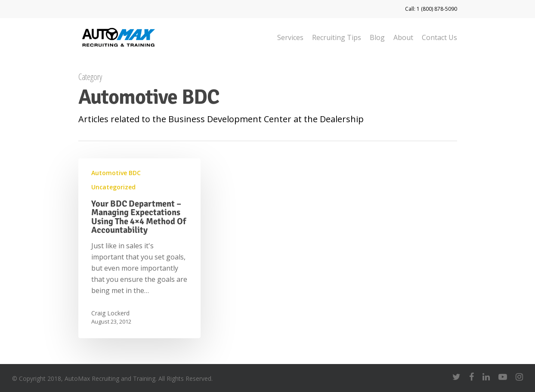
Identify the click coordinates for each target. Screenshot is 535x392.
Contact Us (439, 37)
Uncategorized (113, 187)
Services (290, 37)
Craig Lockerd (110, 313)
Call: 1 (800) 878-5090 (431, 9)
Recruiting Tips (337, 37)
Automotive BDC (116, 173)
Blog (377, 37)
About (403, 37)
